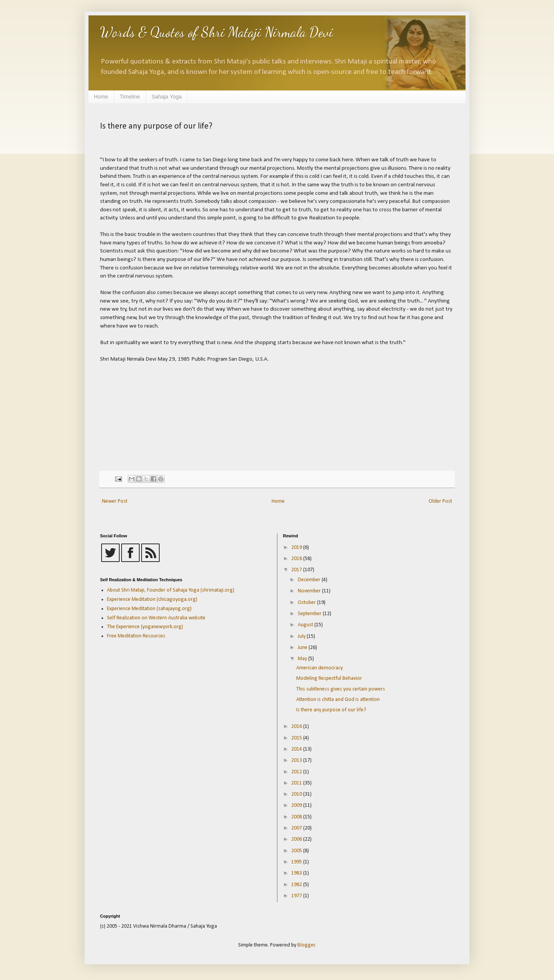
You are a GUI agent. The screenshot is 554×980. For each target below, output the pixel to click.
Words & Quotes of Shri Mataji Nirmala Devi (217, 32)
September (310, 614)
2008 (297, 817)
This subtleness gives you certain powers (341, 689)
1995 (297, 862)
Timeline (130, 97)
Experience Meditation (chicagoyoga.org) (152, 600)
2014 (297, 749)
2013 (297, 760)
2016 (297, 727)
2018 (297, 559)
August (306, 625)
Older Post (440, 501)
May (303, 659)
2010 (297, 794)
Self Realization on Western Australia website (156, 618)
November (310, 591)
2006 (297, 839)
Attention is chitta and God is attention (338, 700)
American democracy (320, 668)
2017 (297, 570)
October (307, 603)
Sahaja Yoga (167, 97)
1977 (297, 896)
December (310, 580)
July (302, 636)
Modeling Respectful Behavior (329, 678)
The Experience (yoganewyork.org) (145, 627)
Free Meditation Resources (136, 636)
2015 (297, 738)
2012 (297, 772)
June (303, 648)
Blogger (306, 945)
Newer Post (115, 501)
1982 (297, 885)
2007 (297, 828)
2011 (297, 783)
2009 (297, 805)
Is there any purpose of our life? (331, 710)
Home (101, 97)
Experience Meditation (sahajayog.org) (149, 609)
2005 (297, 851)
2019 (297, 548)
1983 (297, 873)
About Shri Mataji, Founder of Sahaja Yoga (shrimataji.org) (171, 590)
